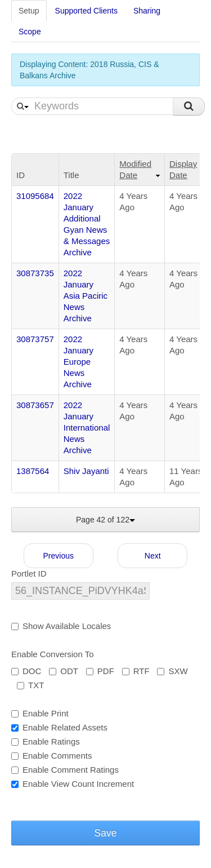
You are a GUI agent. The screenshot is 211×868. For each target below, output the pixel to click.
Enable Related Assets (59, 727)
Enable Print (40, 713)
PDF (100, 671)
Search (189, 107)
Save (106, 833)
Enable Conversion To (52, 654)
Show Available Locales (61, 626)
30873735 (35, 273)
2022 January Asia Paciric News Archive (86, 296)
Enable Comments (51, 756)
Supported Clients (86, 11)
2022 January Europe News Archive (78, 362)
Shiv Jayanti (86, 471)
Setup (29, 11)
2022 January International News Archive (87, 428)
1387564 (33, 471)
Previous (59, 556)
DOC (26, 671)
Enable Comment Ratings (65, 770)
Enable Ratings (46, 741)
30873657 (35, 405)
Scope (30, 32)
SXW (172, 671)
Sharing (147, 11)
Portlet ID (29, 573)
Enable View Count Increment (73, 784)
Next (153, 556)
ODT (64, 671)
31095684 (35, 196)
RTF (136, 671)
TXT (30, 685)
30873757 (35, 339)
